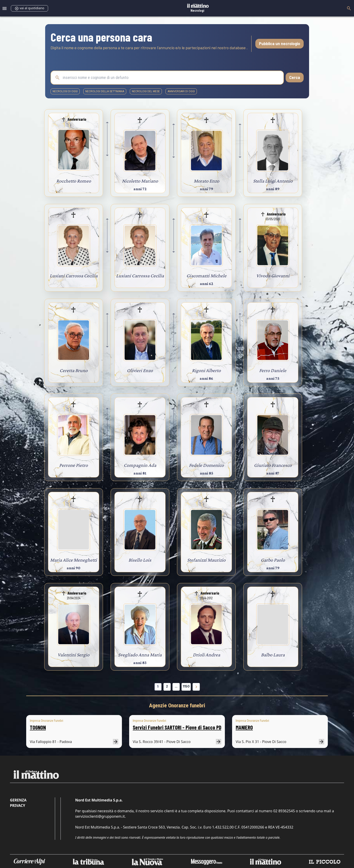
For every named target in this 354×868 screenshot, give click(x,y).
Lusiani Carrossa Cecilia (74, 276)
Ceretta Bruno (74, 370)
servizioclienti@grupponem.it (100, 816)
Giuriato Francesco (273, 465)
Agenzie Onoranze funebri (177, 706)
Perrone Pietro (73, 465)
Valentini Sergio (73, 655)
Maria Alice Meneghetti (73, 560)
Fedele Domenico (206, 465)
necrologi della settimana (105, 91)
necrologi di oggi (65, 91)
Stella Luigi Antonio (273, 181)
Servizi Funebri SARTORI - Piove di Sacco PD (177, 727)
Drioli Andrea (206, 655)
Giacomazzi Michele (206, 276)
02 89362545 (284, 811)
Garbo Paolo (273, 560)
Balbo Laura (273, 655)
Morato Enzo (206, 181)
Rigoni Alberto (206, 370)
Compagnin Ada (140, 465)
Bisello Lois (140, 560)
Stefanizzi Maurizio (206, 560)
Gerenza (18, 800)
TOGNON (38, 727)
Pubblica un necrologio (279, 44)
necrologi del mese (146, 91)
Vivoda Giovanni (273, 276)
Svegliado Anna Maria (140, 655)
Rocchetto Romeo (74, 181)
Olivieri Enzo (140, 370)
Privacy (17, 806)
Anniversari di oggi (181, 91)
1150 (186, 686)
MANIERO (244, 727)
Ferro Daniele (273, 370)
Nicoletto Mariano (140, 181)
